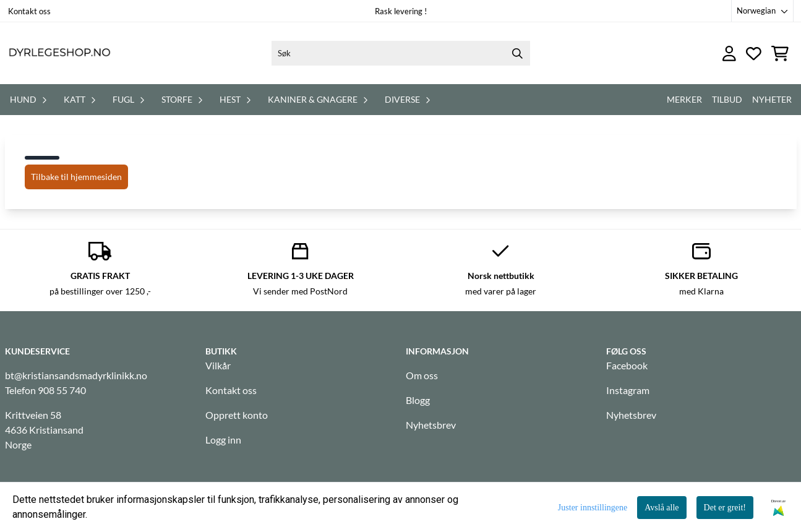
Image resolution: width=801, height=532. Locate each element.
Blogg (418, 400)
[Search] (518, 53)
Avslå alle (662, 508)
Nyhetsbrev (431, 425)
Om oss (422, 375)
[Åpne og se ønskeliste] (754, 54)
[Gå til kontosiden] (729, 54)
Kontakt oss (29, 11)
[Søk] (401, 53)
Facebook (627, 365)
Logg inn (223, 440)
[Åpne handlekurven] (780, 54)
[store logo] (59, 53)
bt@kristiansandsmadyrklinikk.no (76, 375)
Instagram (628, 390)
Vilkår (218, 365)
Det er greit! (725, 508)
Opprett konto (237, 415)
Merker (684, 99)
